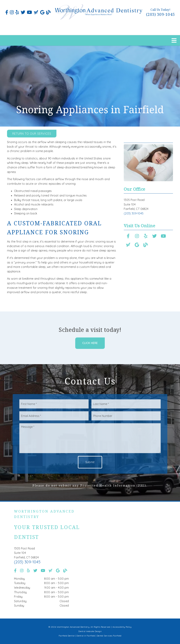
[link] (7, 12)
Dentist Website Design (90, 631)
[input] (54, 404)
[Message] (90, 438)
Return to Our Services (32, 134)
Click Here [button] (90, 343)
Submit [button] (90, 462)
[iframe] (132, 560)
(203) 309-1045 (160, 14)
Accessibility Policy (122, 627)
